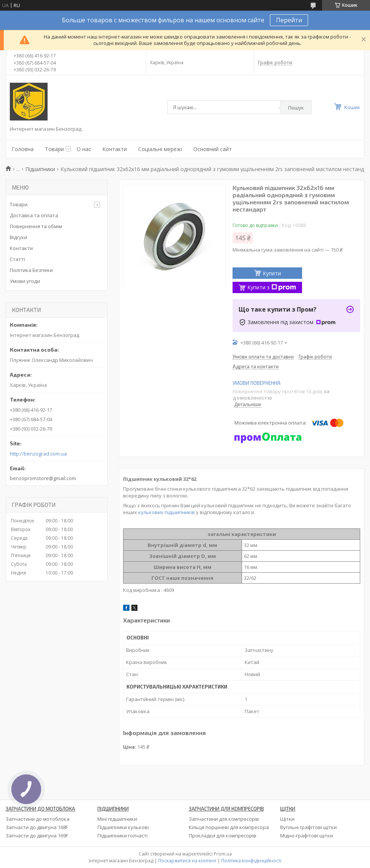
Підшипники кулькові (123, 827)
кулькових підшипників (166, 512)
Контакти (115, 149)
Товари (54, 149)
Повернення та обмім (36, 226)
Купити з (272, 287)
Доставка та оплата (34, 215)
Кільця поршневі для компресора (229, 827)
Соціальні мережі (160, 149)
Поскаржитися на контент (187, 861)
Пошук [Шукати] (296, 108)
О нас (84, 149)
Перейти (289, 20)
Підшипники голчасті (123, 836)
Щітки (287, 819)
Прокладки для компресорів (223, 836)
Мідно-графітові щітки (307, 836)
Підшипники (40, 169)
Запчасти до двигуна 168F (37, 827)
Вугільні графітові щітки (308, 827)
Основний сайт (213, 149)
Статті (17, 259)
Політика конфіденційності (251, 861)
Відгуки (18, 237)
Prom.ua (223, 854)
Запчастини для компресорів (224, 819)
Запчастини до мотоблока (38, 819)
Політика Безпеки (31, 270)
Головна (23, 149)
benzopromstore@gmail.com (43, 478)
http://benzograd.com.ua (38, 454)
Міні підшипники (117, 819)
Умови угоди (25, 281)
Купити (272, 273)
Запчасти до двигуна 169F (37, 836)
